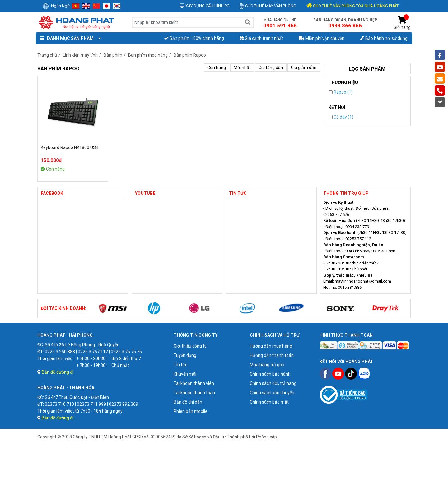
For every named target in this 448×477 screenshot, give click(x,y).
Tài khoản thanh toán (194, 393)
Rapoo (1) (341, 92)
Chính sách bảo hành (270, 374)
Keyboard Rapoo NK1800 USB (70, 147)
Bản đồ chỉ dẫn (188, 402)
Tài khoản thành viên (194, 383)
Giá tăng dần (271, 68)
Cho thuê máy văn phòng (268, 6)
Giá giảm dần (304, 68)
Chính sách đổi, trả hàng (273, 383)
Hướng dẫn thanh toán (272, 355)
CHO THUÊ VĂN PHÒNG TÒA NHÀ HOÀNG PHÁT (352, 6)
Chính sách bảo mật (269, 402)
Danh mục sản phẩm (69, 38)
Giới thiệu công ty (190, 346)
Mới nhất (242, 68)
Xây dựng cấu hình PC (205, 6)
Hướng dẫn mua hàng (271, 346)
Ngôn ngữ (56, 6)
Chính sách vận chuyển (272, 393)
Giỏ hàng (402, 23)
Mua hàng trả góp (267, 365)
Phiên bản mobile (191, 411)
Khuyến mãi (185, 374)
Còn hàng (217, 68)
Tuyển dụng (185, 355)
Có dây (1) (341, 117)
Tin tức (180, 365)
